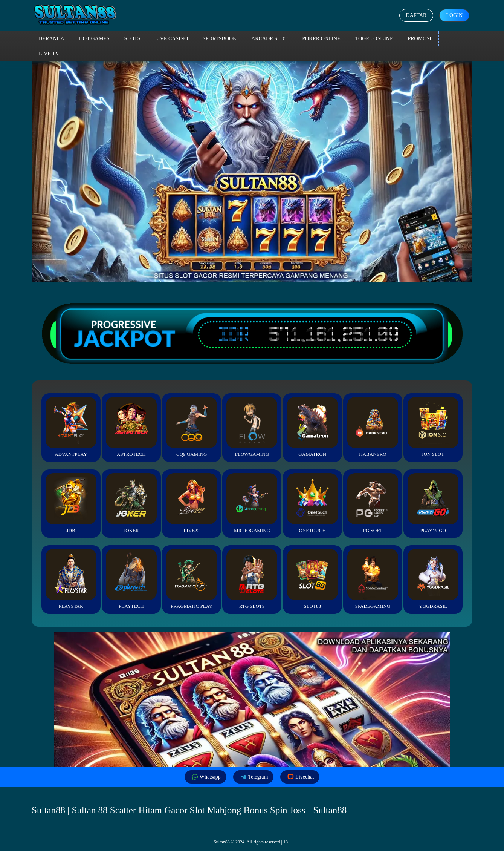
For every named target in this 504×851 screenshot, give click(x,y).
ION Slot (433, 427)
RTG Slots (252, 579)
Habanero (373, 427)
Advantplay (71, 427)
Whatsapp (205, 777)
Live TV (49, 54)
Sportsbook (220, 39)
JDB (71, 503)
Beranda (52, 39)
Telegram (254, 777)
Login (454, 15)
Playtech (131, 579)
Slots (132, 39)
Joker (131, 503)
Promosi (419, 39)
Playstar (71, 579)
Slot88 (312, 579)
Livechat (300, 777)
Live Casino (172, 39)
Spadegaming (373, 579)
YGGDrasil (433, 579)
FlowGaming (252, 427)
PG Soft (373, 503)
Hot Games (94, 39)
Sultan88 (222, 842)
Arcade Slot (269, 39)
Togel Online (374, 39)
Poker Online (321, 39)
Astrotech (131, 427)
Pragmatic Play (192, 579)
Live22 (192, 503)
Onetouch (312, 503)
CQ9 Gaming (192, 427)
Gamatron (312, 427)
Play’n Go (433, 503)
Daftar (416, 15)
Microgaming (252, 503)
